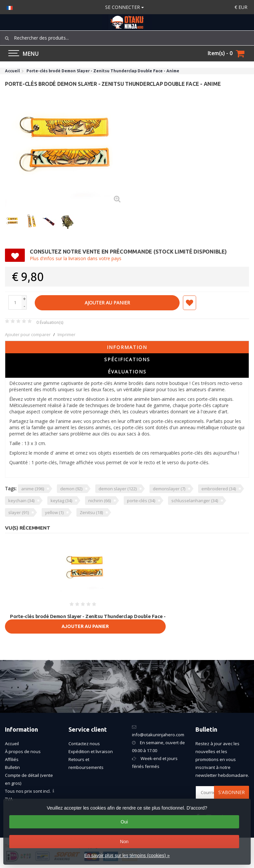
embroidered (219, 489)
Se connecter (125, 7)
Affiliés (12, 759)
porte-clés (141, 501)
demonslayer (169, 489)
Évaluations (127, 372)
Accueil (12, 744)
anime (33, 489)
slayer (19, 512)
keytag (61, 501)
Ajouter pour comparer (28, 334)
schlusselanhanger (195, 501)
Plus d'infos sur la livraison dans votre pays (76, 258)
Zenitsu (91, 512)
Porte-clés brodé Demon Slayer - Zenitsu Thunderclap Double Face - (88, 616)
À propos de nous (23, 751)
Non (124, 842)
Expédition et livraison (91, 751)
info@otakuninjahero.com (158, 735)
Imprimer (66, 334)
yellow (54, 512)
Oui (124, 822)
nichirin (100, 501)
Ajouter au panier (107, 303)
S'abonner (232, 792)
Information (127, 347)
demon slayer (118, 489)
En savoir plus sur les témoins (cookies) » (127, 855)
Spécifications (127, 359)
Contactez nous (84, 744)
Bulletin (12, 767)
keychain (21, 501)
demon (71, 489)
